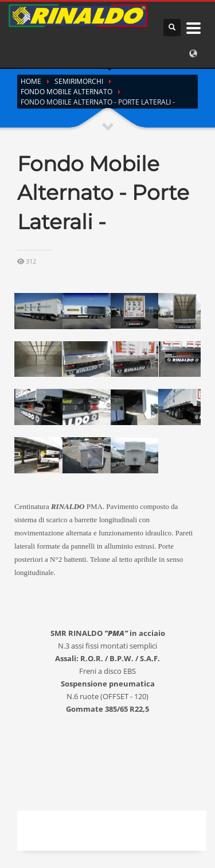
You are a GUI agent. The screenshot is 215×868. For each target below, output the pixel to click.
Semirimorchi (79, 81)
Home (31, 81)
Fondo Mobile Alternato (67, 92)
